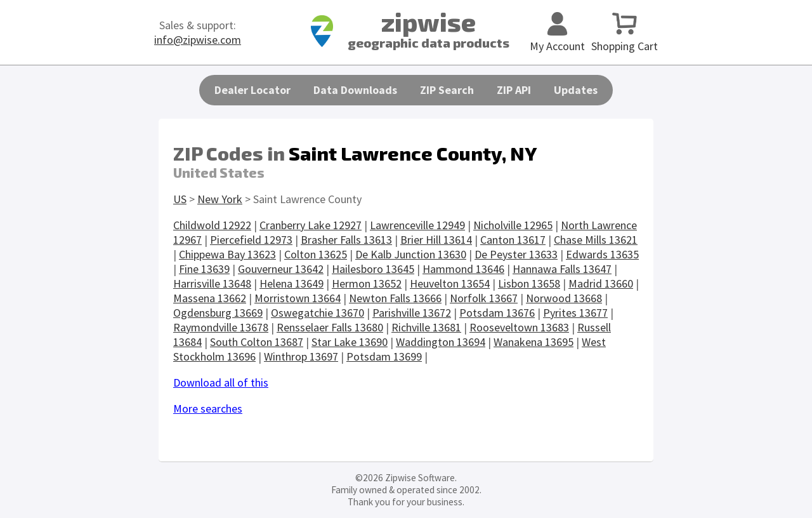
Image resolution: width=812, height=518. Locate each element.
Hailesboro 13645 (373, 269)
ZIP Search (447, 90)
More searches (208, 408)
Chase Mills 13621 (596, 240)
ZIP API (514, 90)
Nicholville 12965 (513, 225)
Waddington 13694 (441, 342)
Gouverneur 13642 (281, 269)
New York (220, 199)
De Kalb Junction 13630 (411, 254)
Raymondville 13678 (221, 327)
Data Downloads (355, 90)
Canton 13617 (513, 240)
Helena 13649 (291, 283)
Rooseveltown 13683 (519, 327)
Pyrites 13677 (575, 313)
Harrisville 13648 (212, 283)
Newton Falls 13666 (395, 298)
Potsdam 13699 (384, 356)
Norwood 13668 (564, 298)
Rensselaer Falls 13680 (330, 327)
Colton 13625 (316, 254)
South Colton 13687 (257, 342)
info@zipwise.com (198, 40)
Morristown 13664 (298, 298)
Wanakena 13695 (534, 342)
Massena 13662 (210, 298)
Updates (576, 90)
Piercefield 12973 (251, 240)
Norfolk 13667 (484, 298)
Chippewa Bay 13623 (227, 254)
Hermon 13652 (367, 283)
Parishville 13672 (412, 313)
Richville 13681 (426, 327)
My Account (557, 39)
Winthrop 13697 (301, 356)
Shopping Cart (625, 39)
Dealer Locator (252, 90)
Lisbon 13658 (529, 283)
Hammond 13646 (463, 269)
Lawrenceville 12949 (417, 225)
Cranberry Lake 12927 (311, 225)
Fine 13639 (204, 269)
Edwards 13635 (602, 254)
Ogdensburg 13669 (218, 313)
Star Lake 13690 (350, 342)
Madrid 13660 (601, 283)
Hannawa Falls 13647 (562, 269)
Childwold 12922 (212, 225)
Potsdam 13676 (497, 313)
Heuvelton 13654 (450, 283)
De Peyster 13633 (516, 254)
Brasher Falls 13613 (346, 240)
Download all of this (221, 382)
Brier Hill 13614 (436, 240)
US (180, 199)
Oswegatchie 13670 (318, 313)
